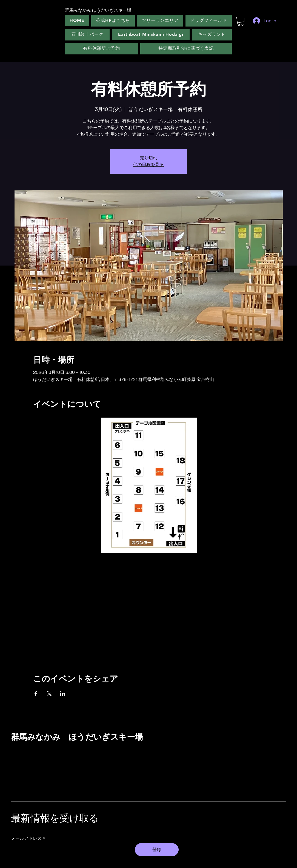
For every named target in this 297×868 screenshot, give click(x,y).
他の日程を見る (148, 164)
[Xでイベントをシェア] (49, 694)
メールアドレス (26, 838)
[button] (241, 21)
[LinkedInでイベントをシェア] (63, 694)
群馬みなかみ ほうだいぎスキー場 (77, 737)
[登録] (157, 850)
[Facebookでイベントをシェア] (36, 694)
